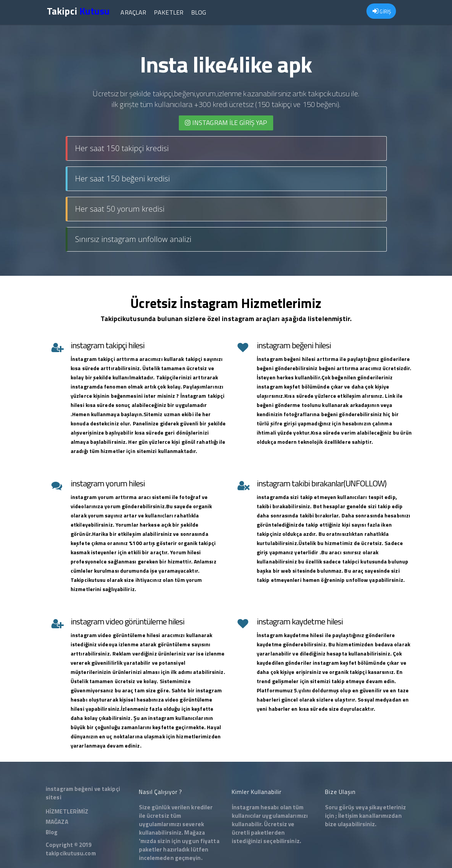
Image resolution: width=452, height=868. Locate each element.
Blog (199, 12)
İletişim (348, 816)
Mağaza (195, 833)
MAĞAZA (57, 822)
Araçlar (133, 12)
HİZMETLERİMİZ (67, 811)
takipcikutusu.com (71, 853)
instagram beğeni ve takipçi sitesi (83, 793)
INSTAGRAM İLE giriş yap (226, 123)
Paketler (169, 12)
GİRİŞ (382, 12)
